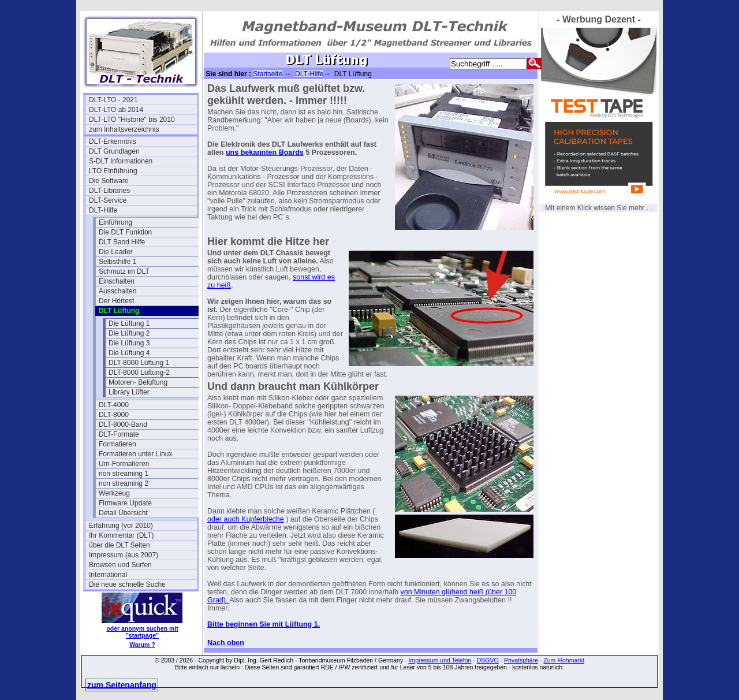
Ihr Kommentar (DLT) (121, 535)
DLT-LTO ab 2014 (116, 110)
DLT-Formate (119, 434)
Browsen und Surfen (120, 565)
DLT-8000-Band (123, 425)
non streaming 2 (124, 483)
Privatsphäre (521, 660)
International (108, 575)
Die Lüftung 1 (129, 323)
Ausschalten (117, 291)
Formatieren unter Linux (135, 454)
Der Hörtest (116, 301)
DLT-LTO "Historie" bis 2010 (132, 120)
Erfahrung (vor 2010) (121, 526)
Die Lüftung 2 (129, 333)
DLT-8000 (114, 415)
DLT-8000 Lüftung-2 (139, 373)
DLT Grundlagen (114, 151)
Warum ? (142, 645)
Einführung (115, 222)
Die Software (109, 181)
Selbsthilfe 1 (117, 262)
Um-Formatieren (124, 464)
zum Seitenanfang (122, 685)
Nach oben (226, 643)
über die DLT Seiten (120, 545)
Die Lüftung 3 (129, 343)
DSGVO (488, 660)
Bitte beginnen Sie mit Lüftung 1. (264, 624)
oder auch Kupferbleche (246, 519)
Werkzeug (114, 493)
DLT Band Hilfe (122, 242)
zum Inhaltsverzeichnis (124, 129)
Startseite (268, 74)
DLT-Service (108, 200)
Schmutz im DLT (124, 271)
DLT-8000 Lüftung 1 (139, 363)
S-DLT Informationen (121, 161)
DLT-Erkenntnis (113, 142)
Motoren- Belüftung (138, 382)
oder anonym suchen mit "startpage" (142, 632)
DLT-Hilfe (103, 210)
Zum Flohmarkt (564, 660)
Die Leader (116, 252)
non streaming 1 (124, 474)
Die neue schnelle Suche (127, 584)
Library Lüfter (129, 392)
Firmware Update (125, 503)
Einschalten (117, 281)
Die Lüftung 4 (129, 353)
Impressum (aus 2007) (124, 555)
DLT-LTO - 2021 (113, 100)
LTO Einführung (113, 171)
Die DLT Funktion (125, 232)
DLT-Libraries (109, 191)
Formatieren (117, 444)
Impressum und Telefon (440, 660)
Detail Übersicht (123, 513)
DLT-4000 (114, 405)
